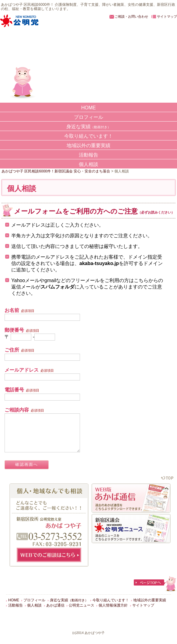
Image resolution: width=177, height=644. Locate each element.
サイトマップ (167, 16)
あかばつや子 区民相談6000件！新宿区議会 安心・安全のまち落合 (56, 45)
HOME (88, 108)
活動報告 (88, 155)
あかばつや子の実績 (18, 81)
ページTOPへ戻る (155, 591)
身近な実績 (88, 127)
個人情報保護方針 (113, 613)
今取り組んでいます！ (88, 136)
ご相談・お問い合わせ (131, 16)
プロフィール (88, 117)
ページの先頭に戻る (167, 485)
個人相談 (88, 164)
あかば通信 (55, 613)
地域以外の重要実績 (88, 145)
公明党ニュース (82, 613)
